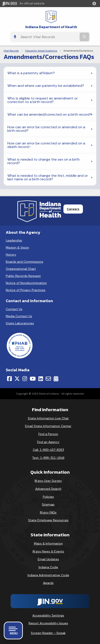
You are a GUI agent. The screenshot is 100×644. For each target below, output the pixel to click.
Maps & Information (48, 543)
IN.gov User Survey (48, 481)
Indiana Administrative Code (48, 575)
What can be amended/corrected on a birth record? (49, 114)
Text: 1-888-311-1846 (48, 458)
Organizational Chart (21, 269)
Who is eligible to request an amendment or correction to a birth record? (42, 100)
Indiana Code (48, 567)
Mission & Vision (17, 247)
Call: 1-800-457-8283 (48, 450)
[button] (95, 4)
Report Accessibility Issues (48, 623)
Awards (48, 583)
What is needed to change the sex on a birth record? (43, 161)
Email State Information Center (48, 426)
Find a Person (48, 434)
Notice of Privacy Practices (26, 290)
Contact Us (14, 309)
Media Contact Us (19, 316)
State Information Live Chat (48, 418)
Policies (48, 497)
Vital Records (11, 51)
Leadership (14, 240)
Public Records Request (23, 276)
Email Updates (48, 559)
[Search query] (49, 37)
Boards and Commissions (25, 262)
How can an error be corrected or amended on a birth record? (46, 129)
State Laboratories (20, 323)
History (11, 255)
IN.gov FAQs (48, 512)
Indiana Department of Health (51, 27)
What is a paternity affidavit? (31, 73)
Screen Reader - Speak (48, 633)
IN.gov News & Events (48, 551)
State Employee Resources (48, 520)
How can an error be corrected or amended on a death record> (46, 145)
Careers (73, 209)
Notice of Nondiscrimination (26, 283)
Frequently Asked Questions (41, 51)
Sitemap (48, 504)
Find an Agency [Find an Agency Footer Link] (48, 442)
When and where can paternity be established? (46, 86)
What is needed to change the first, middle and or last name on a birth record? (48, 177)
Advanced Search (48, 489)
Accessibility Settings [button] (48, 615)
